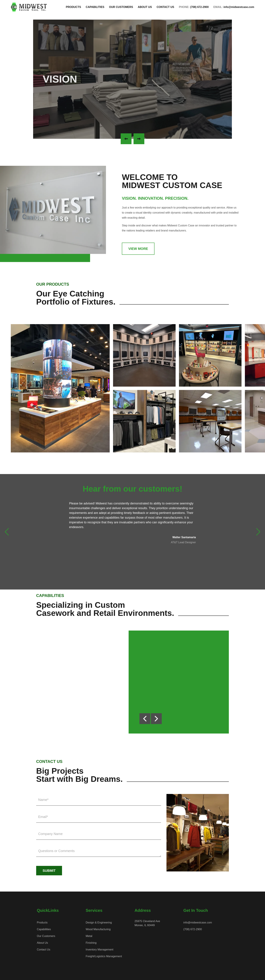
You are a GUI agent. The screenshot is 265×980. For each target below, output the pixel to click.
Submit (49, 871)
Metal (89, 936)
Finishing (91, 943)
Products (42, 923)
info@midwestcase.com (198, 923)
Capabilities (44, 929)
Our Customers (46, 936)
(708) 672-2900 (193, 929)
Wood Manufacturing (98, 929)
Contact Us (44, 950)
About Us (42, 943)
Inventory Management (100, 950)
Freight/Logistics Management (104, 956)
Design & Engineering (99, 923)
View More (138, 249)
